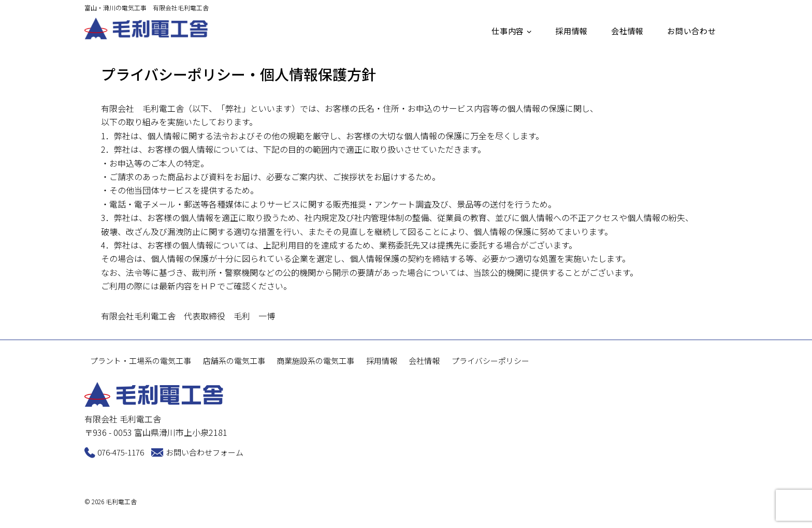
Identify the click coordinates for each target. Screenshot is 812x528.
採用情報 (571, 31)
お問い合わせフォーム (205, 452)
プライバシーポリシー (490, 361)
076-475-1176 (121, 452)
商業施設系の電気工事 (315, 361)
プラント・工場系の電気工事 (141, 361)
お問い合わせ (692, 31)
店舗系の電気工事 (234, 361)
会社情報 (627, 31)
